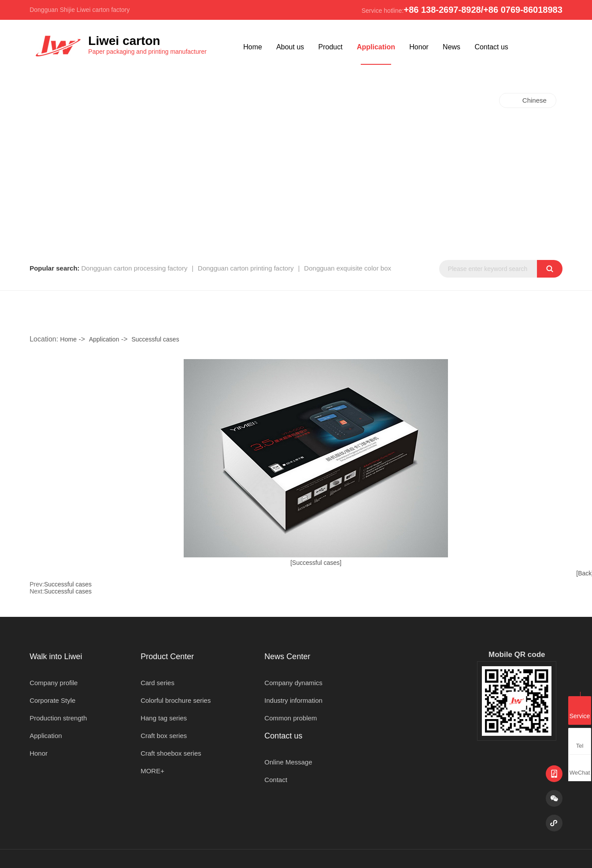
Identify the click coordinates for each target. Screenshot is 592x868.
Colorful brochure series (176, 700)
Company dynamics (293, 683)
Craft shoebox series (171, 753)
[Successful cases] (316, 563)
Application (376, 47)
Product (331, 47)
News (451, 47)
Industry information (293, 700)
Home (253, 47)
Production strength (58, 718)
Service (580, 710)
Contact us (491, 47)
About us (290, 47)
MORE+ (152, 771)
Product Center (167, 657)
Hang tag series (164, 718)
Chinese (535, 100)
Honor (419, 47)
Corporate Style (52, 700)
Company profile (54, 683)
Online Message (288, 762)
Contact (276, 780)
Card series (157, 683)
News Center (287, 657)
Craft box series (164, 736)
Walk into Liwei (56, 657)
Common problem (290, 718)
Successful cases (155, 339)
